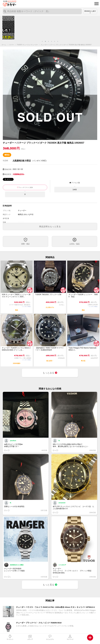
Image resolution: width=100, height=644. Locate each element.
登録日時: (8, 169)
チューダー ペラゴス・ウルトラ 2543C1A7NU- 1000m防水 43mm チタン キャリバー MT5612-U (55, 607)
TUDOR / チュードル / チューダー (27, 45)
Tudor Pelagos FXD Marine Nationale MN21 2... (83, 349)
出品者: (6, 161)
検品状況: (8, 174)
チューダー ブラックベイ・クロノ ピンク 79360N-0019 (39, 623)
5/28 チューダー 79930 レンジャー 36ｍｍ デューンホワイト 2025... (16, 296)
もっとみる (50, 373)
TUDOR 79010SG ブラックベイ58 (48, 295)
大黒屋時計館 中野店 (22, 161)
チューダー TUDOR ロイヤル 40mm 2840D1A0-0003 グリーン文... (16, 349)
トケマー (11, 45)
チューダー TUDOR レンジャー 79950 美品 (83, 296)
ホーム (4, 45)
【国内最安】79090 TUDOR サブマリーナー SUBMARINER (50, 349)
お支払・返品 (75, 244)
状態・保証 (25, 244)
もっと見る (50, 585)
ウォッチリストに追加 (26, 187)
